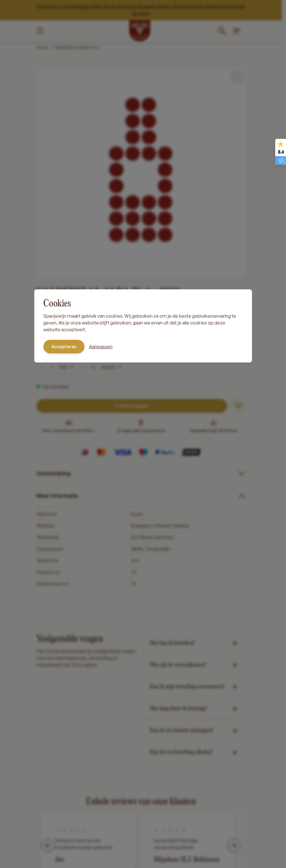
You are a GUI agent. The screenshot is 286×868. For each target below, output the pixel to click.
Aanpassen (101, 347)
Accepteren (64, 347)
